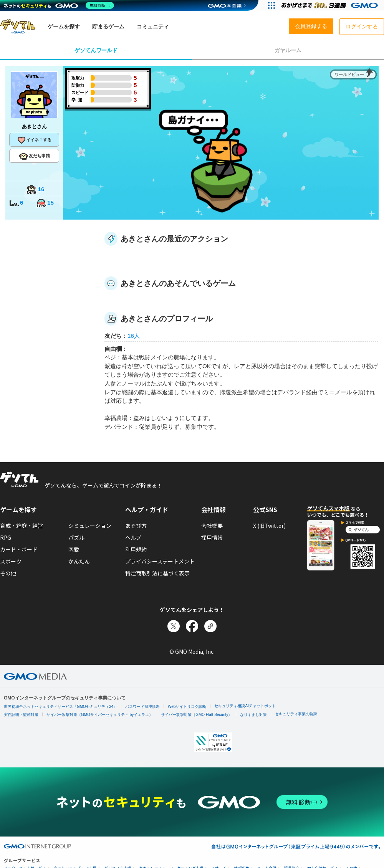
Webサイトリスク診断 (187, 707)
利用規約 (136, 549)
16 (35, 190)
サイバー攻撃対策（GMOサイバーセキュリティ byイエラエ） (100, 715)
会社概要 (212, 526)
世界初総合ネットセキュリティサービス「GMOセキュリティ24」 (60, 707)
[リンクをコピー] (210, 626)
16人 (134, 336)
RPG (6, 537)
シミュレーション (90, 526)
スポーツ (11, 561)
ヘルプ (133, 537)
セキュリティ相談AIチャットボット (245, 706)
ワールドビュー (349, 74)
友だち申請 (34, 156)
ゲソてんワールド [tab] (96, 50)
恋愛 (74, 549)
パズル (76, 537)
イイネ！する (34, 140)
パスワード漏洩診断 (142, 707)
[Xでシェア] (174, 626)
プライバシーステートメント (160, 561)
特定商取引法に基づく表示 (157, 573)
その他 (8, 573)
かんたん (79, 561)
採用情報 (212, 537)
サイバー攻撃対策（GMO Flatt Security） (196, 715)
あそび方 (136, 526)
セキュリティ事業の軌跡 (296, 714)
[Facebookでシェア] (192, 626)
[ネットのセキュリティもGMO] (59, 5)
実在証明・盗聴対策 (21, 715)
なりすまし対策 (253, 715)
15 (45, 203)
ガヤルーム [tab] (288, 50)
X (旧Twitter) (269, 526)
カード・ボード (19, 549)
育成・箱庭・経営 (22, 526)
